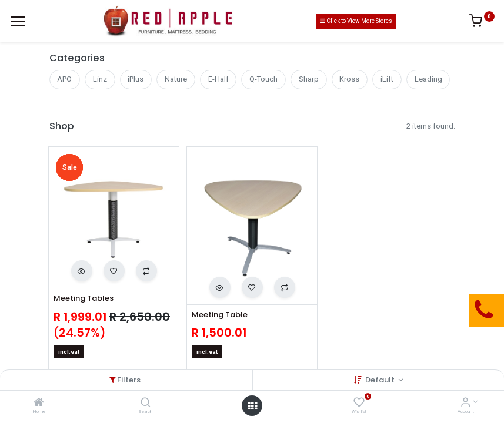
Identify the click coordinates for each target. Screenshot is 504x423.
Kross (349, 79)
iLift (387, 79)
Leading (428, 79)
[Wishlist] (359, 403)
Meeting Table (220, 315)
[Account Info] (465, 403)
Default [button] (381, 380)
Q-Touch (263, 79)
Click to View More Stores (356, 21)
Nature (176, 79)
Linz (100, 79)
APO (64, 79)
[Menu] (18, 21)
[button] (82, 271)
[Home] (39, 403)
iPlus (136, 79)
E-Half (218, 79)
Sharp (309, 79)
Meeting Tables (84, 298)
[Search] (146, 403)
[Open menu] (252, 406)
